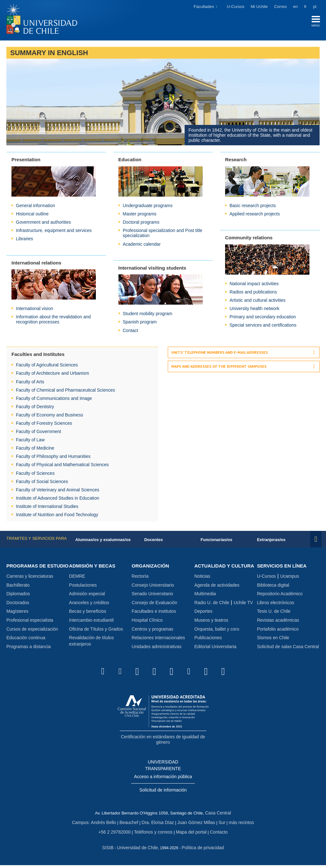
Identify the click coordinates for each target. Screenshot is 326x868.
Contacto (215, 836)
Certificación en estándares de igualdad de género (163, 746)
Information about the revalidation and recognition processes (53, 321)
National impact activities (254, 285)
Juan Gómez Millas (194, 827)
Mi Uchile (259, 7)
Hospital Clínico (147, 622)
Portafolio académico (278, 631)
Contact (131, 332)
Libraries (25, 240)
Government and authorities (43, 224)
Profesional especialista (30, 628)
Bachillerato (18, 593)
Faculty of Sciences (35, 474)
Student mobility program (148, 315)
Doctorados (18, 610)
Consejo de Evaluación (155, 604)
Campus (85, 827)
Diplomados (18, 602)
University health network (254, 310)
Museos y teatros (211, 628)
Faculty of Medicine (35, 450)
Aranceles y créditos (89, 604)
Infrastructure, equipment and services (54, 232)
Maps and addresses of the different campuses (219, 368)
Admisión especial (87, 596)
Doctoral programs (141, 224)
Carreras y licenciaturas (30, 584)
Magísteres (17, 619)
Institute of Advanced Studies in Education (58, 499)
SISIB (111, 851)
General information (35, 207)
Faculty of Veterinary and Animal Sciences (57, 491)
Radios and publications (253, 293)
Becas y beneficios (88, 613)
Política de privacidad (201, 851)
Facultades (204, 7)
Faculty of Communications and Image (54, 400)
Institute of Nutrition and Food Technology (57, 516)
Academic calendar (142, 245)
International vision (35, 310)
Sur (218, 827)
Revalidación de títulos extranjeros (92, 643)
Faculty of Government (39, 433)
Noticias (202, 584)
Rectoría (140, 578)
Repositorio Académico (280, 596)
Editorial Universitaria (215, 654)
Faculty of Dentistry (35, 408)
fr (305, 7)
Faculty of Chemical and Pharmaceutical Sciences (65, 391)
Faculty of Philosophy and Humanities (53, 458)
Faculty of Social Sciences (42, 483)
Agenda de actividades (217, 593)
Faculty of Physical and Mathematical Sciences (62, 466)
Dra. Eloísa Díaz (158, 827)
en (295, 7)
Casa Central (218, 818)
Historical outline (32, 215)
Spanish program (140, 323)
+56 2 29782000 (117, 836)
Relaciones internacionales (158, 640)
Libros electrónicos (276, 604)
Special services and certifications (263, 327)
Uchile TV (243, 610)
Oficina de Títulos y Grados (96, 631)
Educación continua (26, 645)
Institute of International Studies (47, 508)
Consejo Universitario (153, 587)
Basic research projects (253, 207)
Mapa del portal (189, 836)
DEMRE (77, 578)
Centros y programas (153, 631)
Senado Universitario (152, 596)
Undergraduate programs (148, 207)
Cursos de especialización (32, 637)
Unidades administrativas (157, 648)
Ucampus (290, 578)
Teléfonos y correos (154, 836)
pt (315, 7)
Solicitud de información (163, 795)
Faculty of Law (30, 441)
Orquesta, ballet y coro (217, 637)
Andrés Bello (107, 827)
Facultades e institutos (154, 613)
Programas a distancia (28, 654)
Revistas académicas (278, 622)
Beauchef (131, 827)
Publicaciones (208, 645)
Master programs (140, 215)
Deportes (203, 619)
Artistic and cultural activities (258, 302)
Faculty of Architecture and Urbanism (53, 375)
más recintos (237, 827)
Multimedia (205, 602)
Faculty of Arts (30, 383)
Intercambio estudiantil (91, 622)
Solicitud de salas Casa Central (288, 648)
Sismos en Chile (273, 640)
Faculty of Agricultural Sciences (47, 366)
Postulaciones (83, 587)
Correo (280, 7)
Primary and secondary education (263, 318)
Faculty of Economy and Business (50, 416)
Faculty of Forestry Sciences (44, 424)
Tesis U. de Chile (274, 613)
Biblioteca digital (273, 587)
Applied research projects (255, 215)
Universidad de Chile (138, 851)
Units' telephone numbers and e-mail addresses (220, 354)
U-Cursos (236, 7)
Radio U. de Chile (212, 610)
